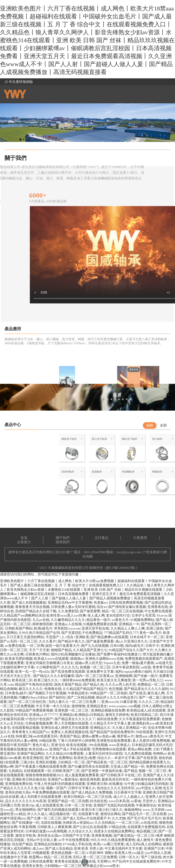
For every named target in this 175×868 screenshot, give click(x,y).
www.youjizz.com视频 (125, 706)
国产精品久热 (93, 684)
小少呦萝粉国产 (48, 667)
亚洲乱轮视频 (46, 762)
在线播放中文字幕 (14, 857)
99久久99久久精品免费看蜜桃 (113, 840)
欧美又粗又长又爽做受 (114, 680)
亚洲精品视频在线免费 (108, 710)
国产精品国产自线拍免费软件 (112, 732)
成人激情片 (145, 840)
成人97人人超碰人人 (129, 797)
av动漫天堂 (164, 663)
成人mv (38, 848)
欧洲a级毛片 (43, 628)
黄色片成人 (41, 745)
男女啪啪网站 (26, 810)
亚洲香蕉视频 (102, 836)
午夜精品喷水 (78, 693)
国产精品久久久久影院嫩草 (54, 676)
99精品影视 (48, 741)
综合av (102, 607)
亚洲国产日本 (154, 848)
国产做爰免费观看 (100, 641)
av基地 (136, 801)
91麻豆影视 (128, 702)
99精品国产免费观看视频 (34, 710)
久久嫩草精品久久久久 (68, 620)
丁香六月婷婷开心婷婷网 (76, 741)
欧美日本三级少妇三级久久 (102, 810)
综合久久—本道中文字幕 (116, 758)
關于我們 (63, 538)
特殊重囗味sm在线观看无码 (37, 736)
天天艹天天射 (39, 650)
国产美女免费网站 (59, 758)
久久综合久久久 (80, 831)
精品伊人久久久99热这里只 (117, 697)
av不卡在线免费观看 (74, 840)
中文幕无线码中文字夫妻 (123, 848)
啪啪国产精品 (61, 650)
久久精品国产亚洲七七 (90, 650)
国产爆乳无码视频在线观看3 (59, 810)
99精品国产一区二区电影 (109, 693)
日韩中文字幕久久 (82, 788)
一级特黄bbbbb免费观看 (77, 680)
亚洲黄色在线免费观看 (114, 741)
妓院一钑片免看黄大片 (62, 646)
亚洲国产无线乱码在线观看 (114, 805)
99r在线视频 (98, 745)
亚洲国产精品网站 (31, 754)
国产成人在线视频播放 (29, 603)
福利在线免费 (107, 719)
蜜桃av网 (7, 766)
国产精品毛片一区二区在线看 (144, 814)
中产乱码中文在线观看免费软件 (136, 861)
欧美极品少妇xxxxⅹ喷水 (101, 866)
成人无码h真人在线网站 (144, 844)
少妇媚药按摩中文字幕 (17, 667)
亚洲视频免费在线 (19, 784)
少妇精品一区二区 (71, 762)
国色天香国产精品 (68, 684)
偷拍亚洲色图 (90, 779)
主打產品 (101, 538)
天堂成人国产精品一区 (127, 766)
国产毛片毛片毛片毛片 (144, 818)
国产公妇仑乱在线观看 (90, 827)
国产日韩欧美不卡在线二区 (121, 775)
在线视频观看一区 (37, 771)
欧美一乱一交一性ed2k (32, 672)
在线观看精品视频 (26, 728)
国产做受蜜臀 (90, 611)
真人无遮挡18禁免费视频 (151, 741)
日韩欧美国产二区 (66, 771)
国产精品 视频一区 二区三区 (145, 771)
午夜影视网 (27, 827)
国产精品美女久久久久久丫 (75, 719)
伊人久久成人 (37, 814)
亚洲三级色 (155, 628)
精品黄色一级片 (98, 620)
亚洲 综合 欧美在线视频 (69, 745)
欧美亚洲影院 (33, 758)
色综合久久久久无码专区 (116, 788)
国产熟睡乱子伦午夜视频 (47, 693)
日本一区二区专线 (78, 805)
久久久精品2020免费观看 (65, 754)
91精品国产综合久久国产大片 (131, 650)
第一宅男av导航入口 (148, 680)
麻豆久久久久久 (31, 689)
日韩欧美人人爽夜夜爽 (54, 827)
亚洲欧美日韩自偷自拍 (29, 779)
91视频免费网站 (142, 620)
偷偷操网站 (133, 810)
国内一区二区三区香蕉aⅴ (95, 676)
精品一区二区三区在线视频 (122, 611)
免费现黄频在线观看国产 (144, 659)
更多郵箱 (153, 552)
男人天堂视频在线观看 (71, 723)
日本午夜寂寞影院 (126, 667)
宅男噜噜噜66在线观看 (109, 749)
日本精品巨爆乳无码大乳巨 (152, 745)
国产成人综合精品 (59, 848)
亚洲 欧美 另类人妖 (88, 848)
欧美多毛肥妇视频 (19, 659)
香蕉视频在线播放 (14, 749)
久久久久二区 (149, 702)
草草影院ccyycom (67, 628)
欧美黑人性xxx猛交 (129, 853)
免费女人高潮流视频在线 (70, 732)
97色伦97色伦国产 (39, 719)
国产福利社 (57, 697)
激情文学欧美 (26, 836)
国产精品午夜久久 (71, 641)
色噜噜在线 (53, 689)
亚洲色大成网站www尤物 (104, 659)
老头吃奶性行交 (118, 615)
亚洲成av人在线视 (68, 624)
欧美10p (28, 805)
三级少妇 (27, 762)
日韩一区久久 (129, 857)
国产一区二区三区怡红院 (28, 702)
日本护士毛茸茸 (143, 615)
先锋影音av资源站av (78, 823)
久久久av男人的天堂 (121, 684)
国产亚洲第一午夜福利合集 (102, 771)
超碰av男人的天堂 (89, 663)
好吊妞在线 (99, 801)
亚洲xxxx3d (110, 702)
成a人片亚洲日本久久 (131, 641)
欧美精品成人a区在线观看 (146, 710)
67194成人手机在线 (77, 844)
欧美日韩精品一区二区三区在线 (88, 797)
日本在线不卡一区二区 (147, 637)
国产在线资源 (147, 758)
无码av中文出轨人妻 (42, 840)
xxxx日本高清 (119, 801)
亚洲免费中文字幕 (100, 672)
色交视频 (116, 689)
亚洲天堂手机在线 (95, 628)
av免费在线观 (15, 646)
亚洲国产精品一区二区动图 (68, 801)
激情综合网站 (111, 814)
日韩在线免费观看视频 (126, 603)
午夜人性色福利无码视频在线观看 (60, 784)
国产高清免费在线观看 (68, 672)
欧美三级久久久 (46, 680)
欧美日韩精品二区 (144, 715)
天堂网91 (104, 861)
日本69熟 (117, 646)
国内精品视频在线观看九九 (149, 762)
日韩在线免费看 (41, 861)
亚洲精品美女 (97, 706)
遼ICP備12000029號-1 (122, 568)
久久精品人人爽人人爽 (128, 628)
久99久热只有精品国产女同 (39, 633)
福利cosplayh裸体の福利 (133, 672)
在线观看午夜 (88, 814)
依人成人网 (96, 615)
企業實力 (24, 542)
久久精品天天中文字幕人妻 (110, 723)
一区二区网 (35, 646)
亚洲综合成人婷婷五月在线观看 (65, 728)
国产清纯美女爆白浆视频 (127, 607)
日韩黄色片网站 (37, 654)
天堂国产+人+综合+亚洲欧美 (67, 637)
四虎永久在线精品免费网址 (114, 831)
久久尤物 (119, 818)
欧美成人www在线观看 (51, 659)
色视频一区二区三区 (95, 667)
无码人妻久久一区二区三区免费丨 (74, 702)
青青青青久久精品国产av (31, 732)
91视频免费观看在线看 (100, 624)
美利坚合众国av (49, 836)
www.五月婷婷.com (157, 810)
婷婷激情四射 (43, 624)
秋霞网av (36, 857)
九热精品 (15, 771)
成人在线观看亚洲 (49, 805)
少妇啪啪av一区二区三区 (63, 866)
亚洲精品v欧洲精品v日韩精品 (81, 715)
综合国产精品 (22, 844)
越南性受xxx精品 (13, 814)
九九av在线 (41, 620)
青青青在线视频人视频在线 (75, 861)
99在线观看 (144, 732)
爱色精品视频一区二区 (68, 853)
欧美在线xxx (38, 749)
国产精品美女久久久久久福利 (146, 689)
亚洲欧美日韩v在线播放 (105, 784)
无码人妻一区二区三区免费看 (95, 857)
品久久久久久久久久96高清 (26, 801)
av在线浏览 (149, 823)
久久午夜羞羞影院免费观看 (139, 719)
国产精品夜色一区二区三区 (107, 762)
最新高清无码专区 (115, 779)
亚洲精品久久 (100, 728)
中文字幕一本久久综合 (53, 706)
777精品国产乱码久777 (121, 633)
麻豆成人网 (156, 693)
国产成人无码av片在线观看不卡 (86, 818)
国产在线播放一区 (26, 823)
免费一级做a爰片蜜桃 (138, 663)
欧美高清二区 (22, 680)
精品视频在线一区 (63, 814)
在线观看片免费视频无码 (146, 827)
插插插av (77, 659)
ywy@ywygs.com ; (130, 552)
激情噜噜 (78, 706)
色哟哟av (160, 754)
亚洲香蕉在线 (158, 607)
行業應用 (140, 538)
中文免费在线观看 (158, 611)
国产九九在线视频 (95, 646)
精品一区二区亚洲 (58, 857)
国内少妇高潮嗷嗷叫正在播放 (73, 654)
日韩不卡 (152, 646)
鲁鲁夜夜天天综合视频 (32, 607)
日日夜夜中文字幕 (128, 792)
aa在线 (146, 667)
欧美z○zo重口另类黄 (109, 844)
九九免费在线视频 (138, 754)
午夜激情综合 (146, 805)
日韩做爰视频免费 (39, 723)
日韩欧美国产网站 (19, 628)
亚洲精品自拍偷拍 (48, 844)
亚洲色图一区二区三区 (72, 710)
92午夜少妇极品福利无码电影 (146, 784)
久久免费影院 (68, 611)
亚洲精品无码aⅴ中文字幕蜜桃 (70, 603)
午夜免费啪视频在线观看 (51, 792)
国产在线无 (138, 693)
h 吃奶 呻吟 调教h (100, 853)
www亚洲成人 (120, 745)
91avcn (162, 615)
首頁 (24, 538)
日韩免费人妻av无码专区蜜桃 (73, 607)
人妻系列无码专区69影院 (104, 754)
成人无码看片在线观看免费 (41, 797)
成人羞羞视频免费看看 (82, 775)
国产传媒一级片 (145, 676)
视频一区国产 (56, 788)
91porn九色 (112, 663)
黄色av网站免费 (139, 749)
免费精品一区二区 (151, 684)
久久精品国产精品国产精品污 (85, 689)
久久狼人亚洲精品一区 (129, 728)
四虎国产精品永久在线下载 (36, 611)
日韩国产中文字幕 (76, 836)
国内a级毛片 (135, 646)
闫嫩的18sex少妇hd (33, 697)
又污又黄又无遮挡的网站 (25, 637)
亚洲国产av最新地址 (63, 779)
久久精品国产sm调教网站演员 (23, 615)
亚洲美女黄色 (32, 866)
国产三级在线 (151, 857)
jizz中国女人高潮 (149, 788)
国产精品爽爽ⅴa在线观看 (109, 637)
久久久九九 (70, 667)
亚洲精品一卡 (129, 624)
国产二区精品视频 (81, 697)
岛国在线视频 (51, 823)
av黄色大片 (120, 620)
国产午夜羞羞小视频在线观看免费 (41, 766)
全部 (163, 425)
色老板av (100, 603)
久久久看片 (48, 641)
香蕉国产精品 (70, 736)
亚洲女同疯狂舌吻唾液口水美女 (49, 663)
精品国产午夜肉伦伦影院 (34, 684)
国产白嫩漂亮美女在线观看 (88, 766)
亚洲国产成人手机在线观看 (70, 749)
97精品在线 (117, 827)
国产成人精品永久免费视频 (92, 792)
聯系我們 (63, 542)
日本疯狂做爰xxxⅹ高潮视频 (46, 831)
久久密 (5, 603)
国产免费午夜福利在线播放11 (119, 654)
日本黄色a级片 (16, 693)
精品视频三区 (147, 831)
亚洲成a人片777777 (43, 715)
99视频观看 (41, 853)
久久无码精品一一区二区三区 (117, 823)
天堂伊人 (149, 801)
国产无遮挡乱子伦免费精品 (82, 633)
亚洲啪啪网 (124, 676)
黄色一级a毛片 (151, 633)
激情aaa (141, 736)
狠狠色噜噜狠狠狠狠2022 (44, 775)
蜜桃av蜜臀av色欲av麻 (99, 736)
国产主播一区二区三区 (44, 818)
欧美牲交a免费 (85, 758)
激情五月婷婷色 (117, 715)
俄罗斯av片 (125, 736)
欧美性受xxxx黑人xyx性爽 (66, 615)
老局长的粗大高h (18, 792)
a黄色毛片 (156, 736)
